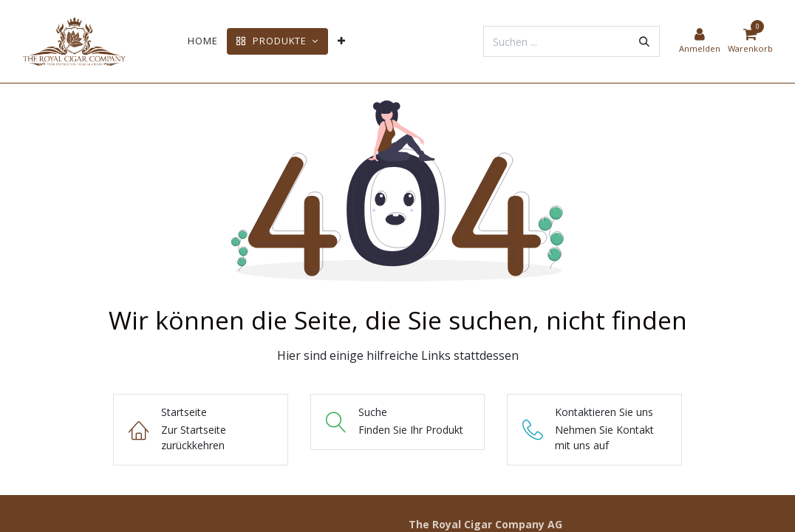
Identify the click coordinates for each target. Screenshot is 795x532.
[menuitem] (203, 41)
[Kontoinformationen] (700, 41)
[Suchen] (644, 41)
